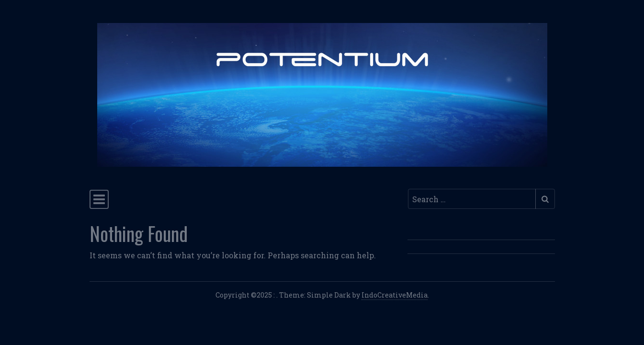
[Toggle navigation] (99, 199)
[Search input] (472, 199)
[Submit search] (545, 199)
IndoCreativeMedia (395, 295)
